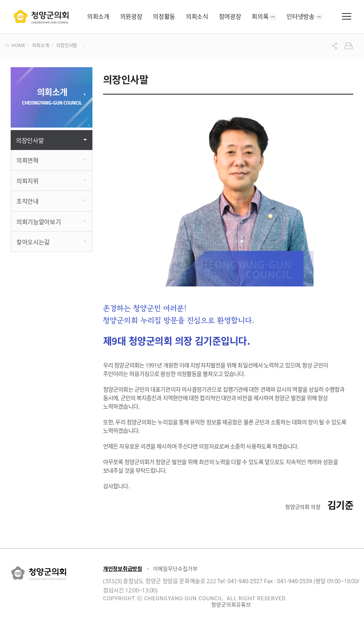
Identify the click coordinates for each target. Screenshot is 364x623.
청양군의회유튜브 (231, 605)
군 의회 (41, 16)
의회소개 (40, 45)
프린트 (349, 46)
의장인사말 (67, 45)
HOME (15, 45)
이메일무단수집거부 (175, 569)
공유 (336, 46)
